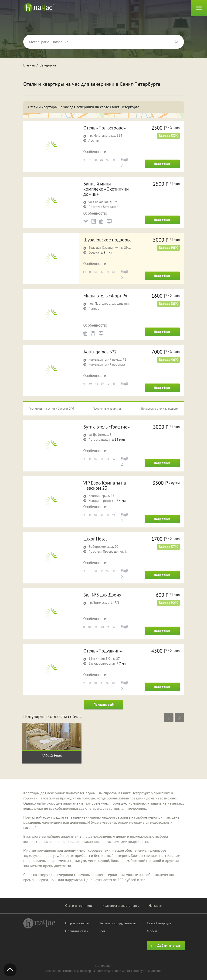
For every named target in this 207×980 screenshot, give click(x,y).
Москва (152, 931)
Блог (102, 931)
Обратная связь (77, 931)
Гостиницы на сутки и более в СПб (51, 409)
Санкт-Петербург (159, 923)
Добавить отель (165, 946)
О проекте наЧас (77, 923)
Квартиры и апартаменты (121, 906)
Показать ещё (104, 704)
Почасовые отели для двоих (160, 409)
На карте (155, 906)
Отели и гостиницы (79, 906)
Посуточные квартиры (107, 409)
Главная (29, 65)
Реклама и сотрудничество (118, 923)
